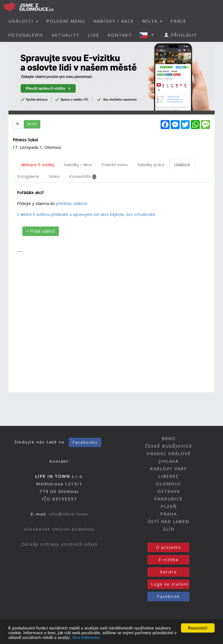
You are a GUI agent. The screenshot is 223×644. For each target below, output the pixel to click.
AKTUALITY (66, 35)
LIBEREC (168, 476)
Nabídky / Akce (78, 164)
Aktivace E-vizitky (38, 164)
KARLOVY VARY (168, 469)
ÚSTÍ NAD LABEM (168, 521)
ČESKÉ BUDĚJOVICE (169, 446)
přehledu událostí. (72, 203)
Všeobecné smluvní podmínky (59, 529)
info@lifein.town (69, 514)
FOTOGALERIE (26, 35)
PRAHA (168, 514)
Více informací (86, 638)
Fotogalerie (28, 176)
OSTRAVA (169, 491)
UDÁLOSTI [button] (23, 21)
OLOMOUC (169, 484)
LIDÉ (94, 35)
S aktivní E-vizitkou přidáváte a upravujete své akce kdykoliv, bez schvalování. (86, 214)
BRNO (169, 438)
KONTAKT (120, 35)
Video (54, 176)
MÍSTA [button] (152, 21)
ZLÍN (169, 529)
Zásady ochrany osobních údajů (59, 544)
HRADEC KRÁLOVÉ (169, 454)
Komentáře (83, 176)
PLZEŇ (169, 506)
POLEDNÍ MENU (66, 21)
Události (182, 164)
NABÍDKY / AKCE (114, 21)
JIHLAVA (168, 461)
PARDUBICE (168, 499)
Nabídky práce (151, 164)
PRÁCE (178, 21)
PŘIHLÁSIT (181, 35)
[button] (148, 35)
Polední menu (115, 164)
